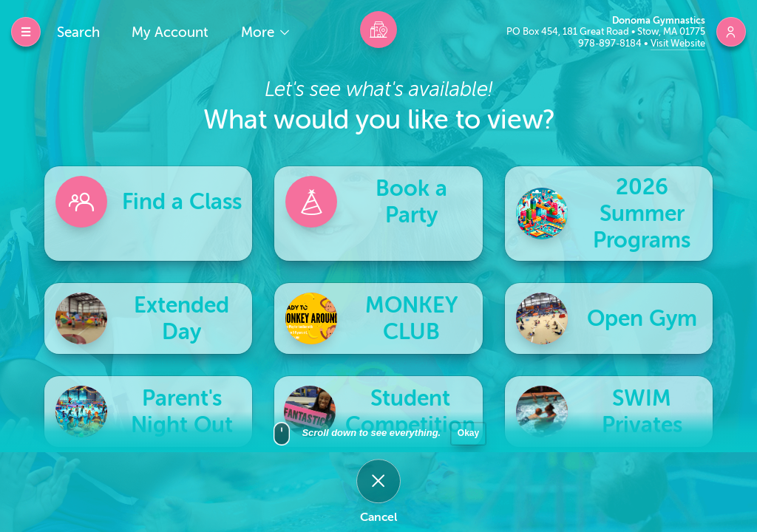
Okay (468, 439)
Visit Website (678, 43)
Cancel (378, 517)
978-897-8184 (611, 43)
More (259, 32)
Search (78, 32)
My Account (170, 32)
